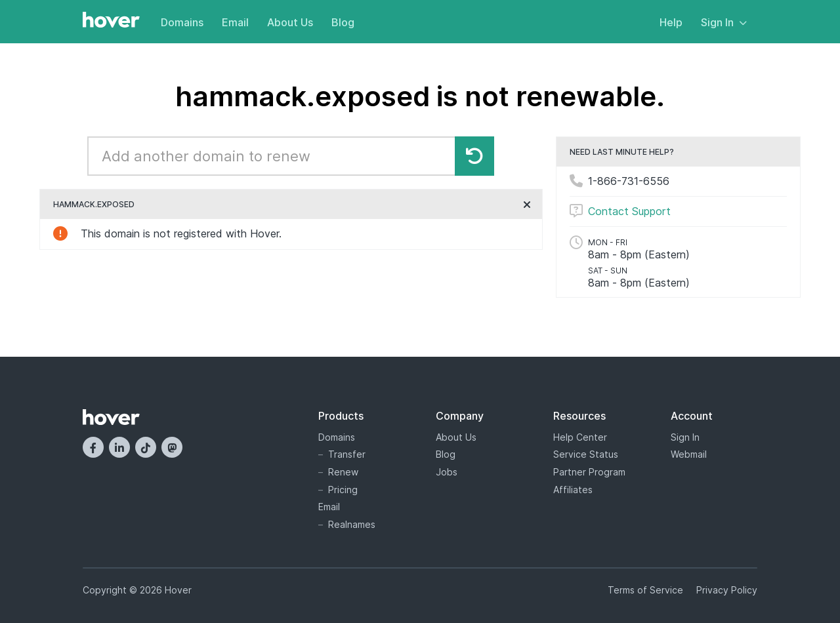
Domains (182, 22)
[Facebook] (93, 447)
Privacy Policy (727, 590)
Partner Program (589, 472)
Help (671, 22)
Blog (343, 22)
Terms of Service (645, 590)
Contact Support (629, 211)
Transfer (347, 454)
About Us (290, 22)
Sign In (724, 22)
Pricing (343, 490)
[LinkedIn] (119, 447)
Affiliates (573, 490)
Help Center (580, 437)
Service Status (586, 454)
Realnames (352, 524)
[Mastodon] (172, 447)
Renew (343, 472)
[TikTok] (146, 447)
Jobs (447, 472)
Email (235, 22)
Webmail (689, 454)
